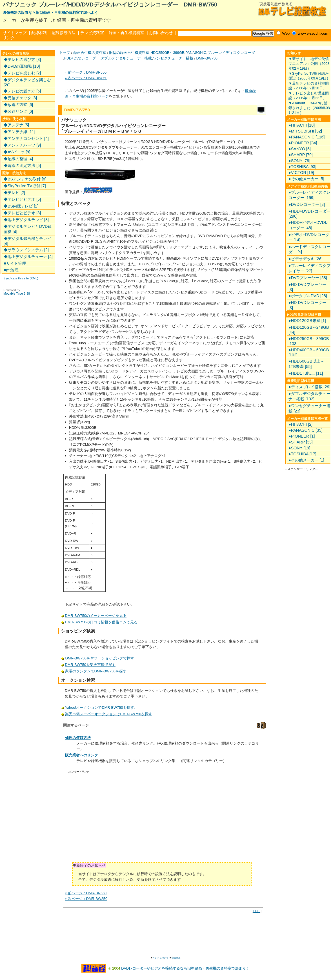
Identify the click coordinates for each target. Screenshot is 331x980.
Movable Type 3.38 (17, 293)
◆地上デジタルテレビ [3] (26, 220)
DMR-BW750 (207, 58)
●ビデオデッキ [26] (306, 259)
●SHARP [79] (301, 155)
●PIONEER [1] (302, 436)
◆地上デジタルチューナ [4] (28, 257)
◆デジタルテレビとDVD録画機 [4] (28, 229)
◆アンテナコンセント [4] (26, 138)
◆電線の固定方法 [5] (22, 165)
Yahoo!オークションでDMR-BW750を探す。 (101, 708)
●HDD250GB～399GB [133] (309, 341)
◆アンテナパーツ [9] (22, 145)
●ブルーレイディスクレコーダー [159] (309, 195)
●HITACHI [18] (302, 125)
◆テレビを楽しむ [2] (22, 73)
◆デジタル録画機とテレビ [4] (27, 241)
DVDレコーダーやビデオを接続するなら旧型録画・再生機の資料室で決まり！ (185, 968)
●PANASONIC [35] (305, 430)
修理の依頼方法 (78, 738)
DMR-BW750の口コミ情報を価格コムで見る (101, 622)
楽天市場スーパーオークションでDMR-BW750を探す (109, 714)
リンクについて (161, 958)
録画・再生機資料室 (126, 33)
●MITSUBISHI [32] (305, 131)
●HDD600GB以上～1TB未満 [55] (306, 364)
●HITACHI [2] (300, 424)
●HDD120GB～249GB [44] (309, 330)
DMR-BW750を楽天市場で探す (90, 665)
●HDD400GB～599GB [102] (309, 352)
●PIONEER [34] (303, 143)
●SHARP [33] (301, 442)
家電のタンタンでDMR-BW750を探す (96, 671)
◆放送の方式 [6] (18, 105)
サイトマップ (15, 33)
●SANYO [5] (300, 149)
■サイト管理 (15, 263)
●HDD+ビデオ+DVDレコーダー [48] (309, 225)
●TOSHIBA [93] (302, 167)
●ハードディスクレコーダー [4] (309, 249)
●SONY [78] (299, 161)
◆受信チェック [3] (20, 98)
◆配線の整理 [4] (18, 159)
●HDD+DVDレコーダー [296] (309, 214)
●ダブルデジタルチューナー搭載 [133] (309, 396)
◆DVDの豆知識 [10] (22, 66)
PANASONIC (196, 53)
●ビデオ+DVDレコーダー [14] (309, 237)
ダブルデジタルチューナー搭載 (126, 58)
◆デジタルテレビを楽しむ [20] (27, 82)
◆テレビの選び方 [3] (22, 59)
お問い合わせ (161, 33)
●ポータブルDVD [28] (308, 296)
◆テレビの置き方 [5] (22, 91)
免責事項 (176, 958)
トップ (65, 53)
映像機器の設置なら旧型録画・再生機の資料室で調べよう (50, 13)
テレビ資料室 (92, 33)
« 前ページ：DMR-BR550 (86, 72)
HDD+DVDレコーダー (82, 58)
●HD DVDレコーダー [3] (307, 305)
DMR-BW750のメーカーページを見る (96, 616)
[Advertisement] (112, 820)
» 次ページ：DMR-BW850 (86, 78)
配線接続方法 (64, 33)
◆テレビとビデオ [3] (22, 213)
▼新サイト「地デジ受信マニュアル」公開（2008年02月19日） (309, 64)
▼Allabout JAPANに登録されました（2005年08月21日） (309, 108)
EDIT (256, 911)
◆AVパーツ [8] (17, 152)
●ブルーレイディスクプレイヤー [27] (309, 268)
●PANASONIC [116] (306, 137)
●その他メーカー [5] (306, 179)
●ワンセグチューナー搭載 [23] (309, 408)
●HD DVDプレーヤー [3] (307, 287)
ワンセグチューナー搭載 (173, 58)
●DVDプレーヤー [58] (308, 278)
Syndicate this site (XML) (21, 278)
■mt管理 (11, 270)
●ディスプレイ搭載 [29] (309, 387)
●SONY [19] (299, 448)
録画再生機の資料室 (90, 53)
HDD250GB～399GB (167, 53)
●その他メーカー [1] (306, 460)
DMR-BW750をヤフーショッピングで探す (100, 658)
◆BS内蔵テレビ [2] (21, 206)
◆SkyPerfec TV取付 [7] (25, 186)
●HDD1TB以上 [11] (306, 373)
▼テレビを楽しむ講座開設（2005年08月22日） (309, 96)
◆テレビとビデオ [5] (22, 199)
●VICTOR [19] (301, 173)
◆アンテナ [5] (16, 125)
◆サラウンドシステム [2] (26, 250)
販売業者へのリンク (82, 755)
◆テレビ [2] (14, 193)
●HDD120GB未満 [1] (307, 321)
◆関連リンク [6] (18, 111)
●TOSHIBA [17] (302, 454)
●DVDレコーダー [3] (307, 204)
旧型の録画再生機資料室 (129, 53)
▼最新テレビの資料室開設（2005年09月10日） (309, 86)
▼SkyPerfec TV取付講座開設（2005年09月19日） (309, 76)
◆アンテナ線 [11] (19, 132)
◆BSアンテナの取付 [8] (25, 179)
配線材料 (39, 33)
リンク (9, 38)
